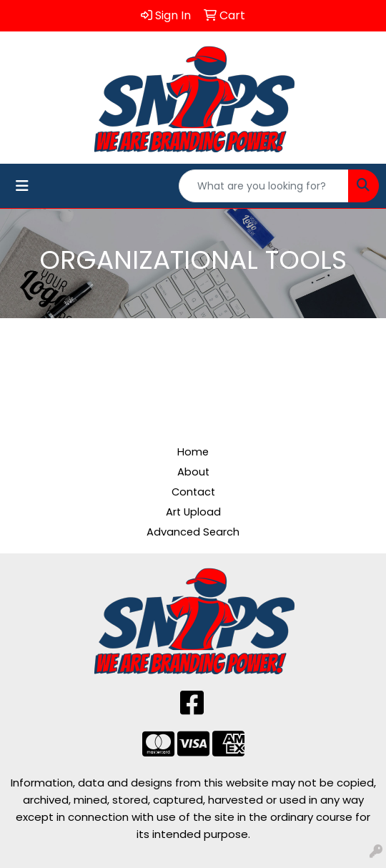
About (193, 472)
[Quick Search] (264, 186)
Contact (193, 492)
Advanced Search (193, 532)
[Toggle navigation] (22, 186)
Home (193, 452)
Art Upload (193, 512)
